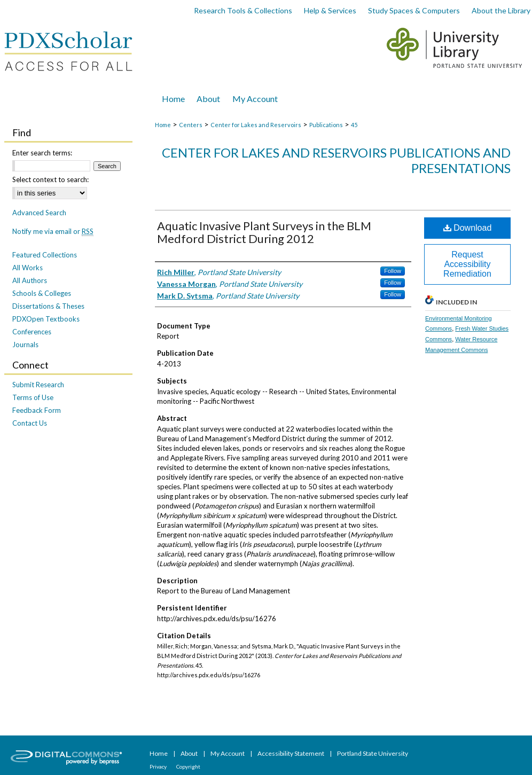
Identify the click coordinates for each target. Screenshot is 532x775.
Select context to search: (50, 179)
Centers (191, 125)
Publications (326, 125)
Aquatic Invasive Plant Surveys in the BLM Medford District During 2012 (264, 232)
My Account (228, 753)
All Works (28, 268)
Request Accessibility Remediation (467, 264)
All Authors (30, 280)
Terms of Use (33, 397)
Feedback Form (37, 410)
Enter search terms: (42, 153)
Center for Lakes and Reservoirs (256, 125)
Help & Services (330, 10)
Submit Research (38, 385)
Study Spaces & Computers (414, 10)
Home (163, 125)
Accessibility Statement (291, 753)
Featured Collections (45, 255)
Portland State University (373, 753)
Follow (393, 271)
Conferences (32, 332)
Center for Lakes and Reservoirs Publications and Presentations (336, 160)
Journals (25, 345)
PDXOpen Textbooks (46, 319)
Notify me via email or (53, 231)
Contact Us (30, 423)
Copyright (188, 766)
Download (468, 228)
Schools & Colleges (42, 293)
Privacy (159, 766)
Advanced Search (39, 213)
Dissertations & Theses (48, 306)
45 (354, 125)
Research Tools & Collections (243, 10)
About (190, 753)
